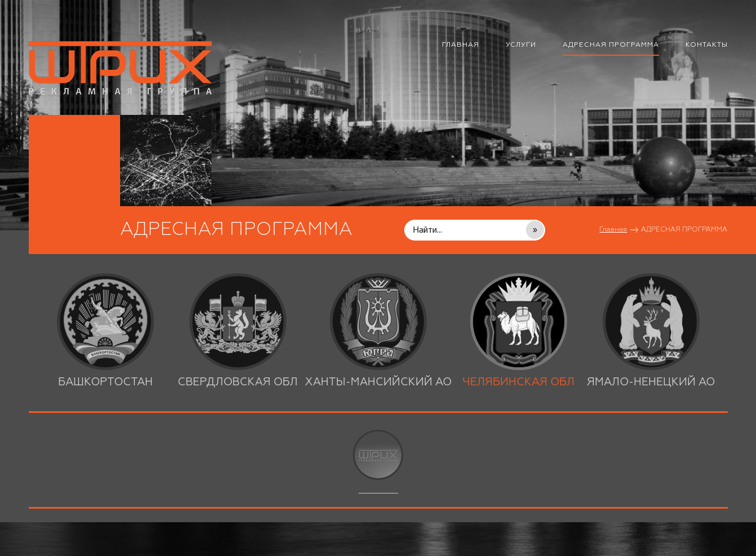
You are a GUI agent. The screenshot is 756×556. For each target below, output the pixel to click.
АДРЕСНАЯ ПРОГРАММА (611, 45)
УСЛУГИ (521, 45)
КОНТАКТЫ (707, 45)
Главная (613, 230)
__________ (378, 462)
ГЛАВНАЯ (461, 45)
